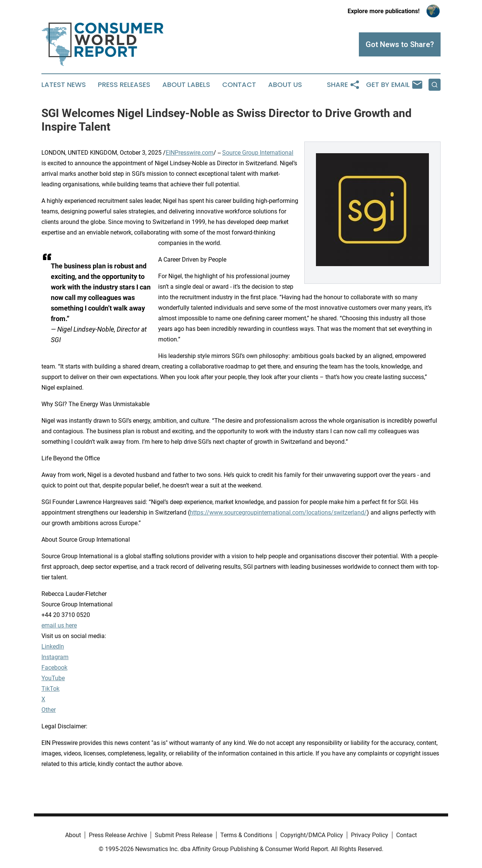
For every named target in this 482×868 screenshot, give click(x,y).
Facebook (54, 668)
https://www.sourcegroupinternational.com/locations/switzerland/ (278, 512)
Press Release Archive (118, 835)
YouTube (53, 678)
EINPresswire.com (190, 153)
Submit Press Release (184, 835)
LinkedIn (53, 646)
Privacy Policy (370, 835)
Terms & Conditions (246, 835)
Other (49, 710)
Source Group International (258, 153)
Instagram (55, 657)
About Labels (186, 85)
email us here (59, 625)
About (73, 835)
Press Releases (124, 85)
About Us (285, 85)
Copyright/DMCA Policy (312, 835)
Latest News (64, 85)
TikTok (50, 689)
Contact (239, 85)
